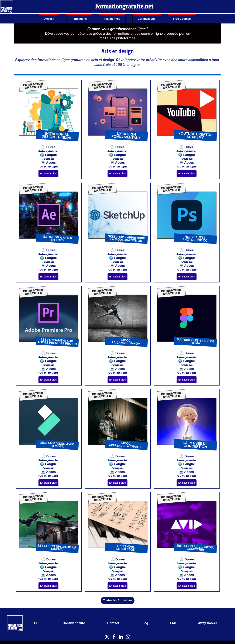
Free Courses (182, 19)
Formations (79, 19)
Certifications (147, 19)
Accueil (49, 19)
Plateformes (112, 19)
